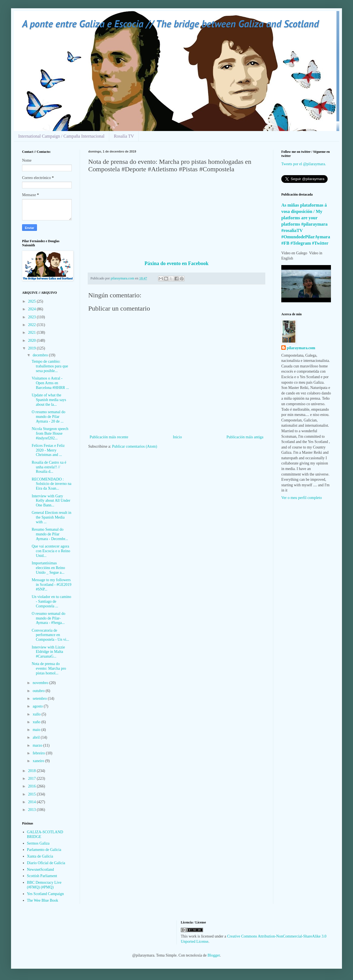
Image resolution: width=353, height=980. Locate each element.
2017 (33, 779)
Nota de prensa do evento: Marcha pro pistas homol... (49, 668)
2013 (33, 810)
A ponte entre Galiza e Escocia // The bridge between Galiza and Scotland (170, 24)
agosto (38, 706)
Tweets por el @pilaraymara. (304, 164)
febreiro (39, 753)
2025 (33, 301)
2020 (33, 341)
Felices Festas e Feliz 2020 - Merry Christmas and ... (48, 450)
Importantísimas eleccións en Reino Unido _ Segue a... (48, 568)
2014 (33, 802)
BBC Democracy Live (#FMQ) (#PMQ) (44, 885)
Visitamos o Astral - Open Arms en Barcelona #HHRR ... (50, 383)
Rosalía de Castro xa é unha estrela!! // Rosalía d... (49, 467)
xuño (37, 722)
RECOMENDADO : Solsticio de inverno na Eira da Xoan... (52, 484)
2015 (33, 794)
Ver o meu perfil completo (302, 498)
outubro (39, 691)
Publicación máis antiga (245, 437)
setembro (40, 699)
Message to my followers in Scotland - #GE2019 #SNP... (52, 585)
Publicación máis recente (109, 437)
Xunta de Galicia (40, 856)
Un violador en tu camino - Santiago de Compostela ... (51, 601)
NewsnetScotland (41, 870)
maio (37, 730)
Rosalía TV (124, 136)
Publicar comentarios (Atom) (134, 446)
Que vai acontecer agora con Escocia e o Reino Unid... (51, 551)
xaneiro (39, 761)
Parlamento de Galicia (44, 850)
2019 (33, 348)
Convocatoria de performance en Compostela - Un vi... (50, 635)
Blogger (214, 955)
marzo (38, 745)
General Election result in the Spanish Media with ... (51, 517)
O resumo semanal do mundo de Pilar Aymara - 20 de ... (49, 417)
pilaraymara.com (301, 348)
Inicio (177, 437)
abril (37, 737)
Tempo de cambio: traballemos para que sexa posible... (50, 366)
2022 (33, 325)
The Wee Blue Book (43, 900)
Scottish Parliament (42, 876)
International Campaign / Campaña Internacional (61, 136)
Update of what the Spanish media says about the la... (49, 400)
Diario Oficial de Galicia (46, 863)
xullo (37, 714)
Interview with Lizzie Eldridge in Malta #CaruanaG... (48, 652)
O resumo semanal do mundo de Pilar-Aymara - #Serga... (49, 618)
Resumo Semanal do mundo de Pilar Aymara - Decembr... (50, 534)
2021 (33, 333)
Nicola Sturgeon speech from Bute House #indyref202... (50, 433)
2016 (33, 786)
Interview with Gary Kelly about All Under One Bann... (51, 501)
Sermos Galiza (38, 843)
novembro (41, 683)
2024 (33, 309)
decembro (41, 355)
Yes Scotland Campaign (46, 894)
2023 (33, 317)
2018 (33, 771)
